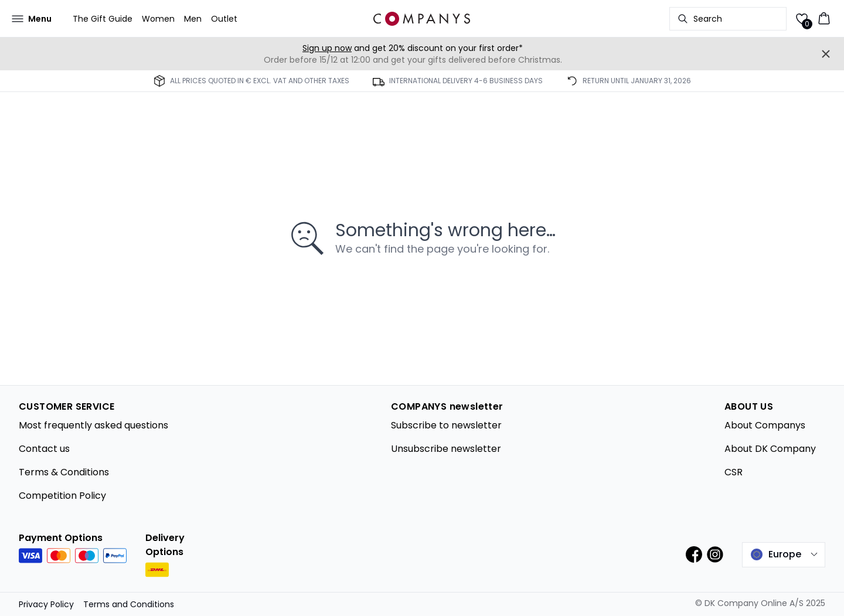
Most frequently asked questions (93, 425)
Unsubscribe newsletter (446, 449)
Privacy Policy (46, 604)
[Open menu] (32, 19)
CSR (734, 472)
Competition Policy (62, 496)
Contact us (44, 449)
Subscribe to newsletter (446, 425)
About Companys (765, 425)
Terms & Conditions (64, 472)
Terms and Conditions (129, 604)
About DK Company (770, 449)
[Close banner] (826, 54)
